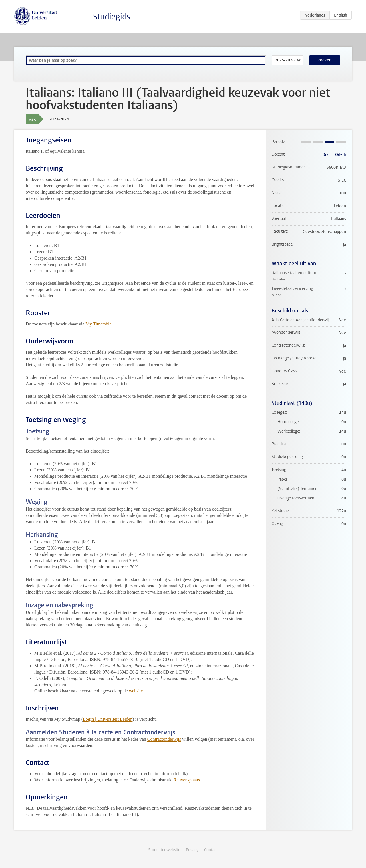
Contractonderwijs (164, 739)
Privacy (192, 850)
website (136, 691)
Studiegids (112, 17)
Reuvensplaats (187, 780)
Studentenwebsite (164, 850)
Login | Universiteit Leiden (108, 719)
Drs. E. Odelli (334, 155)
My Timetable (98, 324)
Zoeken (325, 60)
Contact (211, 850)
